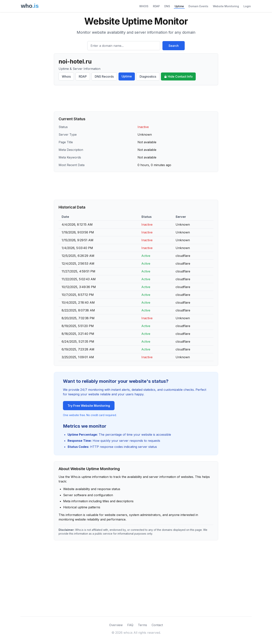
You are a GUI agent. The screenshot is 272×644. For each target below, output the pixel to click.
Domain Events (198, 6)
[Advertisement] (136, 98)
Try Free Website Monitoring (89, 406)
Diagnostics (148, 76)
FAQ (130, 625)
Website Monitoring (226, 6)
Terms (142, 625)
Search (174, 46)
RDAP (156, 6)
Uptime (179, 6)
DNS (167, 6)
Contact (157, 625)
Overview (116, 625)
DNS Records (104, 76)
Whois (66, 76)
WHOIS (144, 6)
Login (247, 6)
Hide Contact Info (178, 76)
